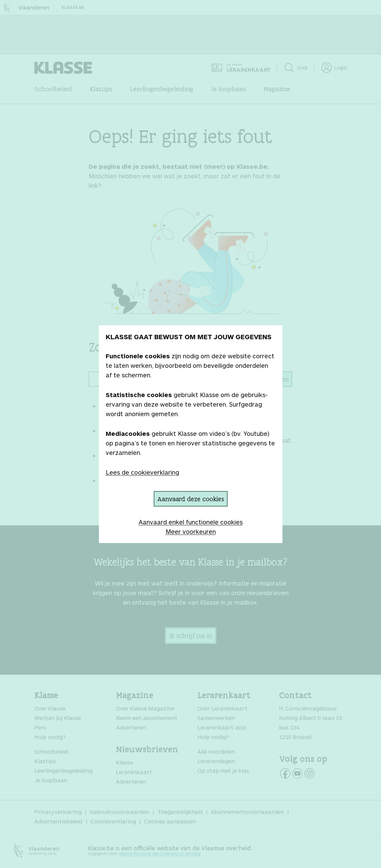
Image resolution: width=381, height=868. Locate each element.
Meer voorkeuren (191, 531)
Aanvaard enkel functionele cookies (191, 522)
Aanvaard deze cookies (191, 499)
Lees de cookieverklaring (142, 472)
